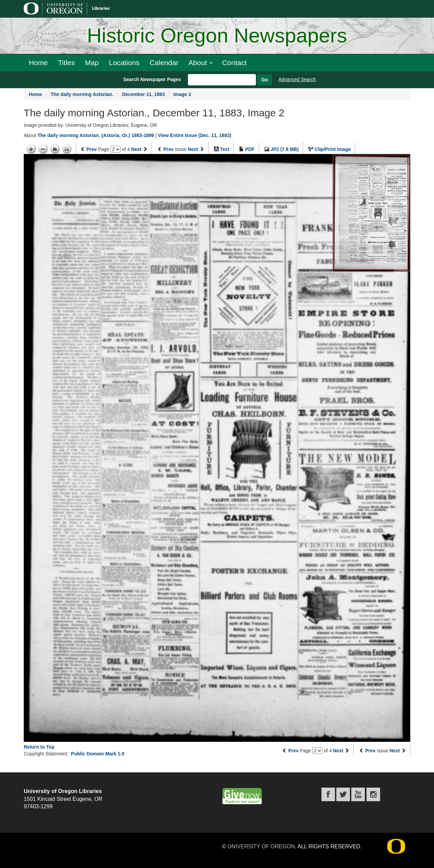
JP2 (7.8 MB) (285, 149)
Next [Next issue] (193, 149)
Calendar (164, 63)
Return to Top (39, 747)
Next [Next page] (136, 149)
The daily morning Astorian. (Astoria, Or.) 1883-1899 (96, 135)
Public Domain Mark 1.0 (97, 754)
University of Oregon (261, 846)
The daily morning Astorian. (82, 94)
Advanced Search (297, 79)
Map (92, 63)
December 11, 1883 (143, 94)
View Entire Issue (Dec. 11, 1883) (195, 135)
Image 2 (182, 94)
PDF (250, 149)
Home (38, 63)
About (200, 63)
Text (225, 149)
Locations (124, 63)
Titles (66, 63)
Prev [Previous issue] (169, 149)
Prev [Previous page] (92, 149)
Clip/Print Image (333, 149)
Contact (234, 63)
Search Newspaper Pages (152, 79)
